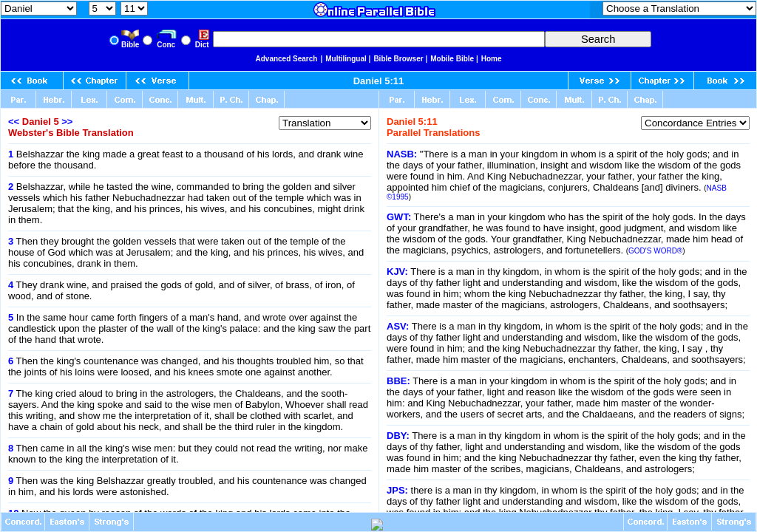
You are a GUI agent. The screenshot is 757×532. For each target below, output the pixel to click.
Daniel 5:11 (379, 81)
